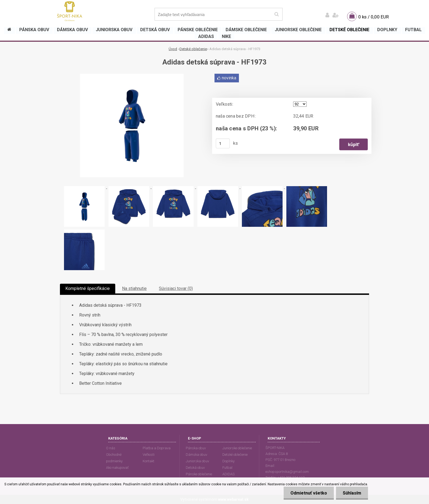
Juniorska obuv (197, 461)
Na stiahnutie (134, 288)
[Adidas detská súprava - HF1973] (132, 76)
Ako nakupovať (117, 468)
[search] (276, 14)
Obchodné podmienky (114, 458)
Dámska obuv (196, 455)
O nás (111, 448)
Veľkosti (149, 455)
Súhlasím (352, 493)
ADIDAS (228, 474)
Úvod (173, 49)
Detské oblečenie (193, 49)
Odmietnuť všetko (309, 493)
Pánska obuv (196, 448)
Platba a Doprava (157, 448)
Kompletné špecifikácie (88, 288)
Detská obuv (195, 468)
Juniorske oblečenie (237, 448)
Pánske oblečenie (199, 474)
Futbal (227, 468)
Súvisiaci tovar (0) (176, 288)
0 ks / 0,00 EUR (374, 17)
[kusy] (223, 143)
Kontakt (148, 461)
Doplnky (228, 461)
